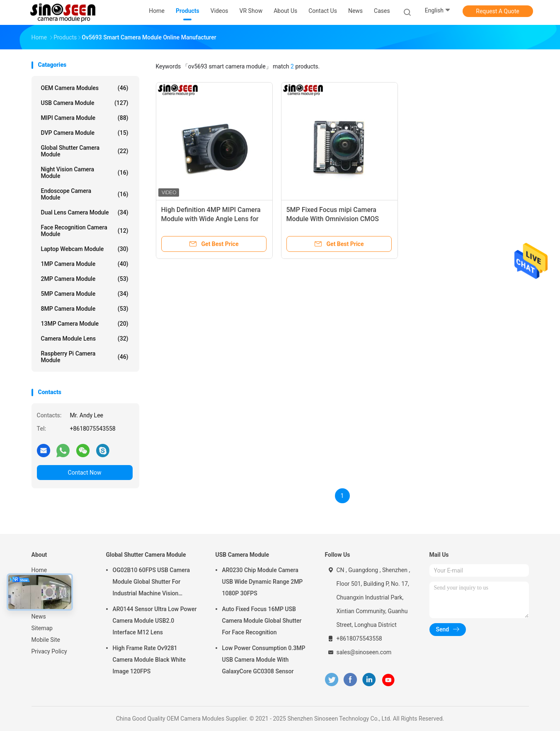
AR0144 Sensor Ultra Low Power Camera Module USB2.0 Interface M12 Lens (155, 621)
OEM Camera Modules (85, 88)
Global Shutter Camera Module (85, 151)
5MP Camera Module (85, 294)
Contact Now (85, 473)
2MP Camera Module (85, 279)
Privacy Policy (49, 651)
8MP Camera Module (85, 309)
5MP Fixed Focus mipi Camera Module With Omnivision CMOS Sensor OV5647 (333, 219)
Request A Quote (497, 11)
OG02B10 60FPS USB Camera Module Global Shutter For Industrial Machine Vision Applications (151, 583)
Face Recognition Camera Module (85, 231)
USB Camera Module (85, 103)
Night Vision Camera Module (85, 173)
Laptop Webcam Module (85, 249)
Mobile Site (46, 640)
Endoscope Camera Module (85, 194)
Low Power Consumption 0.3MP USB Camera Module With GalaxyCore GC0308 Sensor (264, 660)
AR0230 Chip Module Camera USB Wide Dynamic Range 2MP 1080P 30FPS (263, 582)
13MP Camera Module (85, 324)
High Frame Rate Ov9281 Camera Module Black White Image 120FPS (149, 660)
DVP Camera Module (85, 133)
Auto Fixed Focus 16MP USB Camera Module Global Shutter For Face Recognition (262, 621)
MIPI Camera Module (85, 118)
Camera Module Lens (85, 339)
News (39, 616)
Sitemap (42, 628)
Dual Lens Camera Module (85, 212)
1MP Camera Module (85, 264)
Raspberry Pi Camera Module (85, 357)
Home (39, 570)
